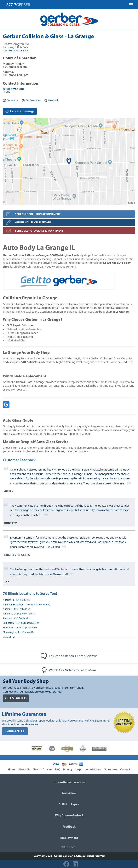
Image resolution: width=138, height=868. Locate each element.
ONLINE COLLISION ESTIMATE (33, 223)
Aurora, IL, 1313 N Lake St (16, 609)
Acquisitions (93, 770)
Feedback (51, 101)
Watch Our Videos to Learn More (69, 670)
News (36, 770)
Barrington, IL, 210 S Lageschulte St (21, 623)
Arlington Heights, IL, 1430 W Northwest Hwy (26, 605)
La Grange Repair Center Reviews (69, 656)
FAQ (58, 770)
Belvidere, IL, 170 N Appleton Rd (20, 628)
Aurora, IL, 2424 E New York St (19, 614)
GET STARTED (16, 698)
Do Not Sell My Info (69, 847)
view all (9, 637)
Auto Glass (69, 793)
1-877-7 (17, 5)
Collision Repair (69, 804)
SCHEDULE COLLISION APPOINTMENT (38, 214)
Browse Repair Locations (69, 782)
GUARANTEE (15, 731)
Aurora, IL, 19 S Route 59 (16, 618)
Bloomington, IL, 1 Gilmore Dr (18, 632)
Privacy (68, 770)
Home (12, 770)
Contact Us (10, 101)
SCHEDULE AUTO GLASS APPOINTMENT (39, 231)
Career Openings (20, 111)
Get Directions (31, 101)
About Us (24, 770)
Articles (47, 770)
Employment (69, 838)
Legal (79, 770)
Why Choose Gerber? (69, 815)
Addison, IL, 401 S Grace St (17, 600)
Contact (125, 770)
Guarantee (111, 770)
